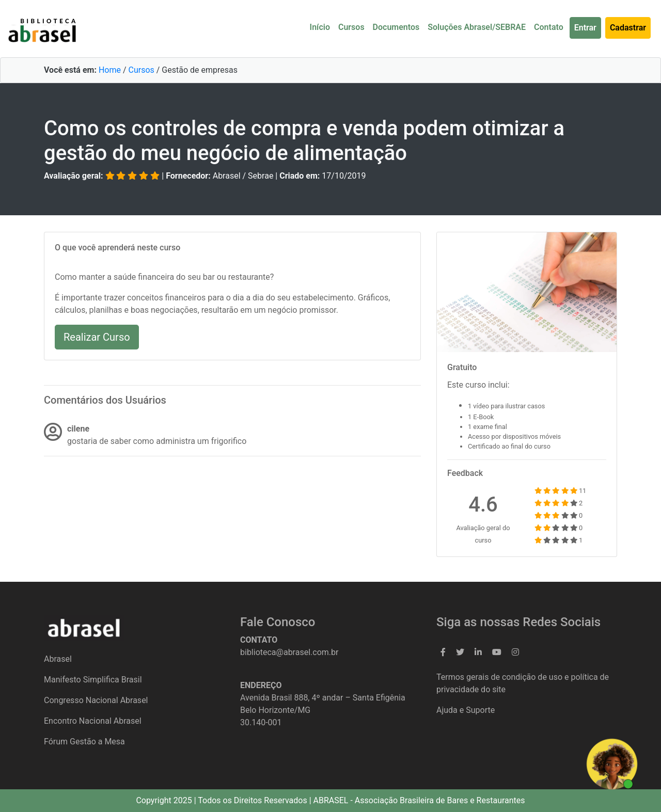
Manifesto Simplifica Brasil (93, 680)
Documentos (396, 27)
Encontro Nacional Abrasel (93, 721)
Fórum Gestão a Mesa (84, 742)
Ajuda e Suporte (466, 710)
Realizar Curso (97, 337)
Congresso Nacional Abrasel (96, 700)
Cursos (351, 27)
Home (110, 70)
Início (320, 27)
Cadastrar (628, 28)
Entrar (585, 28)
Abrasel (58, 659)
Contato (549, 27)
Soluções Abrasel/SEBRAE (477, 27)
